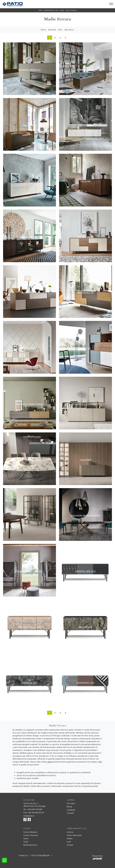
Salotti (70, 838)
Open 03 (85, 349)
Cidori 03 (85, 126)
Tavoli (26, 838)
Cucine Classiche (31, 835)
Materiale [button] (52, 30)
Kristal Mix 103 (85, 572)
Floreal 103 (30, 683)
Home (40, 10)
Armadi (70, 845)
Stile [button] (60, 30)
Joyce (30, 516)
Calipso (86, 460)
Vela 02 (30, 181)
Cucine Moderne (30, 832)
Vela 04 (85, 181)
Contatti (70, 813)
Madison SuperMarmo (85, 516)
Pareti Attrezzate (74, 835)
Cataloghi (71, 810)
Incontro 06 (86, 293)
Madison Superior (30, 572)
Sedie (26, 842)
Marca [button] (43, 30)
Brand (69, 807)
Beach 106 (85, 627)
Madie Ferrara (71, 10)
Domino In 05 (85, 70)
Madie (62, 10)
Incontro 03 (30, 293)
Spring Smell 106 (30, 627)
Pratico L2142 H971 (85, 404)
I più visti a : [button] (69, 30)
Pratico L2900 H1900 (30, 404)
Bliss (30, 460)
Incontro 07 (30, 349)
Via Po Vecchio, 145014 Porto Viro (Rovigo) (34, 805)
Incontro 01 (86, 237)
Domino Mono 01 (29, 70)
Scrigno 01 (30, 237)
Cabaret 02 (30, 126)
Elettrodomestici (30, 845)
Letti (69, 842)
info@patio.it (29, 816)
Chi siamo (71, 803)
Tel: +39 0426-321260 (33, 809)
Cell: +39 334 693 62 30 (34, 813)
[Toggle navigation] (111, 4)
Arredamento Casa (51, 10)
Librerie (70, 832)
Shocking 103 (85, 683)
